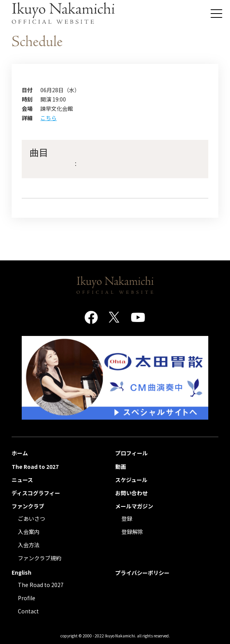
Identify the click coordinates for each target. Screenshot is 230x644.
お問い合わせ (131, 493)
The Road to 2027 (35, 467)
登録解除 (132, 532)
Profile (27, 598)
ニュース (22, 480)
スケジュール (131, 480)
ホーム (20, 453)
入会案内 (29, 532)
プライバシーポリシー (142, 573)
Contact (28, 611)
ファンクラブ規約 (40, 558)
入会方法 (29, 545)
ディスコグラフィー (36, 493)
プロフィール (131, 453)
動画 (121, 467)
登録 (127, 518)
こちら (48, 118)
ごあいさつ (31, 518)
